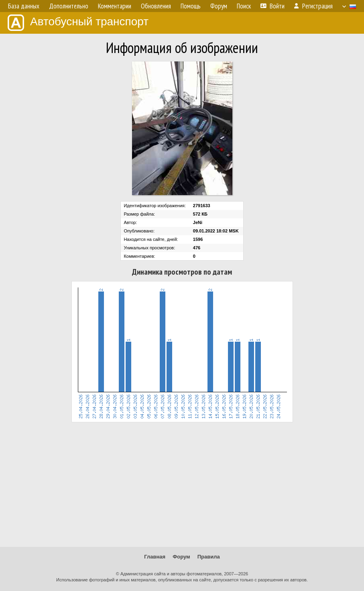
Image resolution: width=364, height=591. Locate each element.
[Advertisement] (182, 485)
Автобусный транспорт (78, 23)
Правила (209, 557)
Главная (155, 557)
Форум (181, 557)
